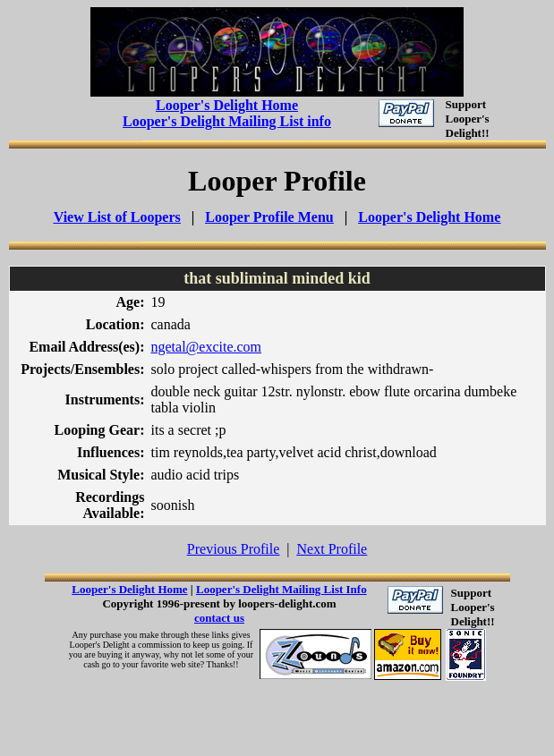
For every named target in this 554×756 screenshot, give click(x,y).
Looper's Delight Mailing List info (227, 121)
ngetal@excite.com (206, 347)
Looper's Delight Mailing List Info (281, 589)
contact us (219, 618)
